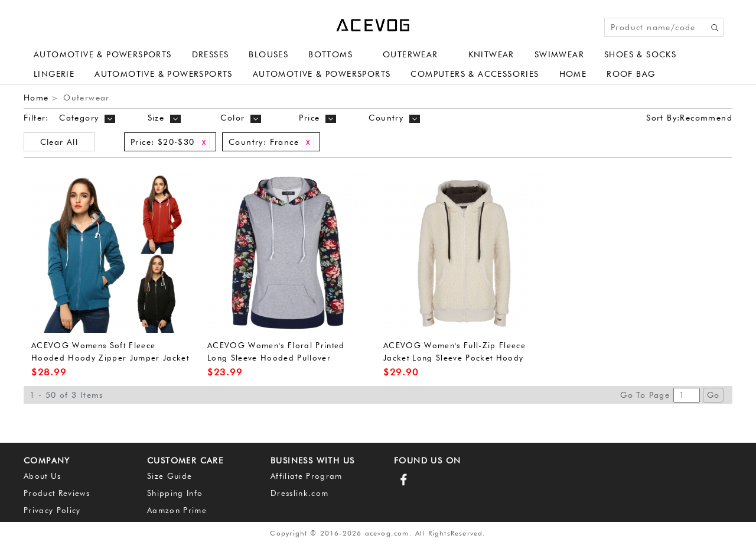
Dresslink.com (299, 493)
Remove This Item (204, 142)
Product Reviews (57, 493)
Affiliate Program (307, 476)
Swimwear (559, 54)
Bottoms (330, 54)
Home (573, 74)
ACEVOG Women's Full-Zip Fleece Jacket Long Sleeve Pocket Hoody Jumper (454, 357)
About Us (43, 476)
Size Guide (170, 476)
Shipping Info (175, 493)
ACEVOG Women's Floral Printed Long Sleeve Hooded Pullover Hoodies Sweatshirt (276, 357)
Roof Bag (631, 74)
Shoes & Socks (640, 54)
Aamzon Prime (177, 510)
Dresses (211, 54)
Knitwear (491, 54)
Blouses (268, 54)
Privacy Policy (52, 510)
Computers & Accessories (475, 74)
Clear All (59, 142)
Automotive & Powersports (103, 54)
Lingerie (54, 74)
